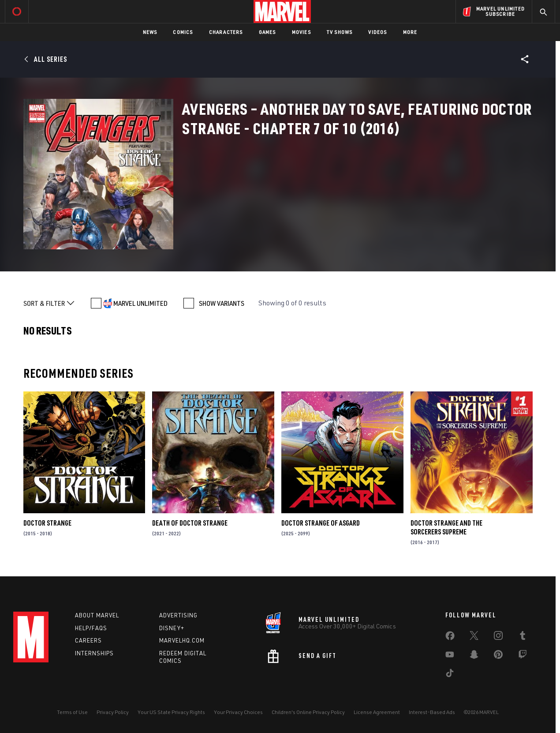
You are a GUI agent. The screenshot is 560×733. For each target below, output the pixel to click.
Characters (226, 32)
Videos (377, 32)
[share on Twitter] (474, 637)
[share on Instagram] (498, 637)
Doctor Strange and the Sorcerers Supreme (446, 527)
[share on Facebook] (450, 638)
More (410, 32)
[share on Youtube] (450, 656)
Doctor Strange (47, 523)
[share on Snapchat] (474, 656)
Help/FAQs (91, 628)
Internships (94, 653)
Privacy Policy (113, 712)
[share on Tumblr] (523, 637)
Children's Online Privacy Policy (308, 712)
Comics (183, 32)
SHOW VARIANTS (222, 303)
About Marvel (97, 615)
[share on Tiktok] (450, 675)
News (150, 32)
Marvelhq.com (182, 640)
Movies (301, 32)
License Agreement (377, 712)
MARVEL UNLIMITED (140, 303)
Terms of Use (72, 712)
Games (267, 32)
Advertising (178, 615)
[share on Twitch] (523, 656)
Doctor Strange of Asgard (321, 523)
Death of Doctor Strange (190, 523)
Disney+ (172, 628)
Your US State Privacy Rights (171, 712)
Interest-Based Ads (432, 712)
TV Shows (340, 32)
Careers (88, 640)
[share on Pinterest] (498, 656)
